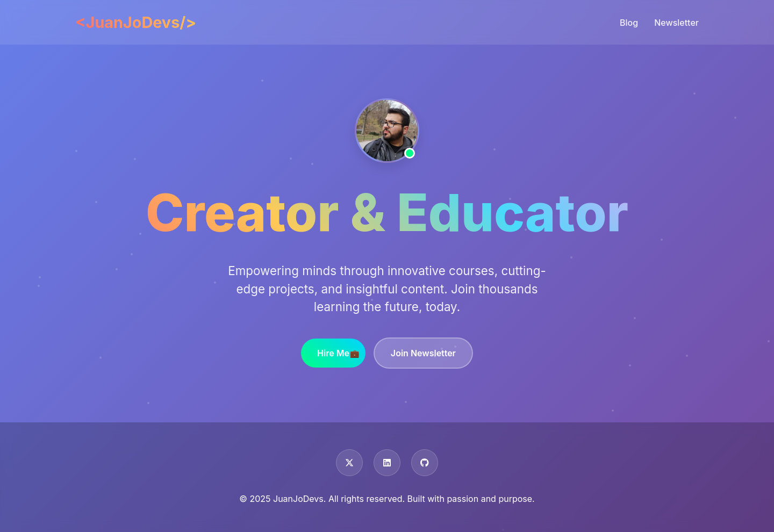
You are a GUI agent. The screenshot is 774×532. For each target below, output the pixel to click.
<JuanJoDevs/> (136, 22)
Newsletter (676, 23)
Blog (629, 23)
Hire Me (333, 353)
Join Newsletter (423, 353)
